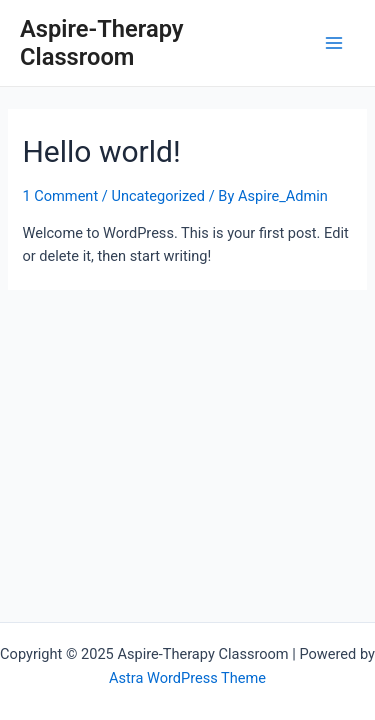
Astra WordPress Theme (187, 678)
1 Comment (60, 196)
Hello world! (101, 151)
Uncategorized (158, 196)
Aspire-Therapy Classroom (102, 43)
